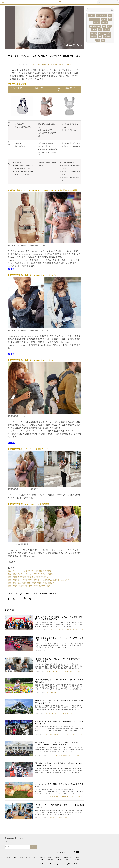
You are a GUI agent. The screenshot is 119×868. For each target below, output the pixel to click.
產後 (27, 594)
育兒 (110, 19)
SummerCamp (102, 16)
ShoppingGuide (94, 19)
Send (33, 847)
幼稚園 (94, 30)
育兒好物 (53, 594)
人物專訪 (104, 23)
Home (6, 857)
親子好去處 (107, 37)
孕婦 (100, 30)
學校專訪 (93, 37)
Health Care (67, 672)
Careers (42, 859)
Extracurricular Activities (69, 630)
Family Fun (74, 797)
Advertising (76, 859)
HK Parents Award (67, 857)
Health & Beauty (55, 672)
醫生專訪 (97, 23)
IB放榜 (108, 33)
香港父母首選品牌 (95, 26)
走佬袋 (104, 19)
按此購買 (11, 269)
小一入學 (106, 30)
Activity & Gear (65, 64)
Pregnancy (14, 857)
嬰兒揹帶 (43, 594)
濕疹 (100, 37)
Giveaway (71, 734)
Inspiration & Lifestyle (40, 64)
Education (53, 630)
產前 (109, 26)
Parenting (57, 857)
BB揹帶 (34, 594)
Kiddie (77, 857)
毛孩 (103, 40)
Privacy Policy (51, 859)
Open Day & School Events (68, 713)
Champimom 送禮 (79, 672)
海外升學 (101, 33)
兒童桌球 (92, 16)
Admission (63, 755)
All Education (74, 755)
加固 (110, 16)
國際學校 (93, 33)
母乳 (98, 40)
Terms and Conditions (64, 859)
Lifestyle (54, 64)
